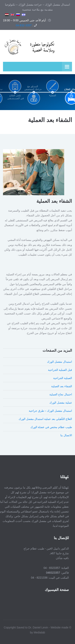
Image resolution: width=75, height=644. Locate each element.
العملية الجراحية (63, 378)
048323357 (52, 573)
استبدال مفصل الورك (59, 362)
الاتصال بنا (66, 435)
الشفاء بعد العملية (62, 386)
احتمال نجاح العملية (61, 394)
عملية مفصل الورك (61, 403)
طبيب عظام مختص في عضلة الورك (51, 427)
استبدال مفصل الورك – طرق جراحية (50, 411)
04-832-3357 (24, 25)
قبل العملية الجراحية (60, 370)
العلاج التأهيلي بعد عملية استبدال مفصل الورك (45, 419)
